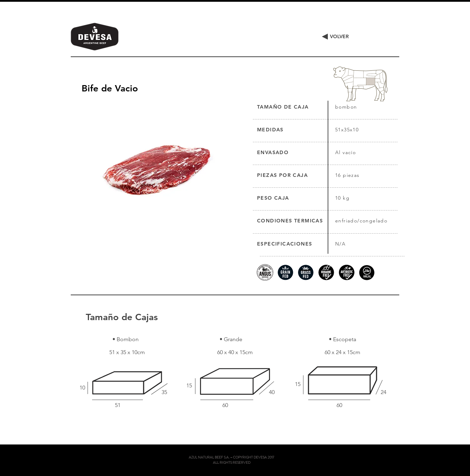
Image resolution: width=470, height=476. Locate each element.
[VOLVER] (339, 37)
